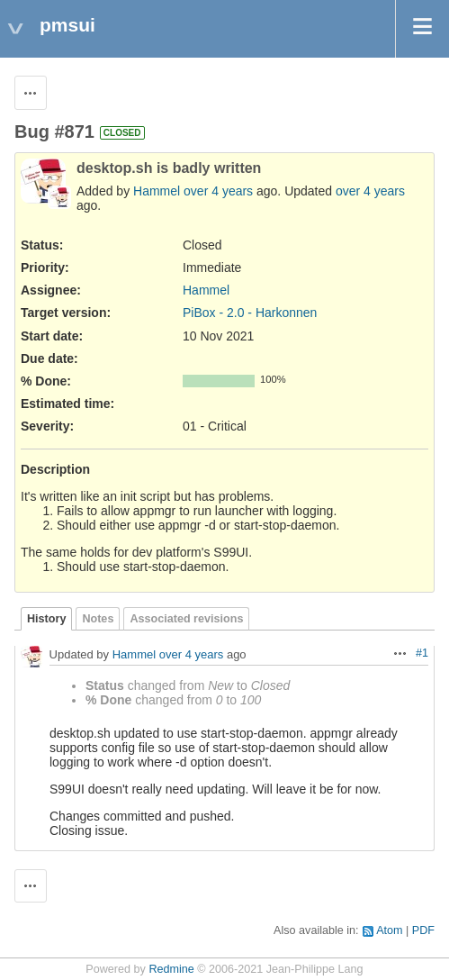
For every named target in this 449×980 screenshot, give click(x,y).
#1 (422, 653)
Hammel (157, 191)
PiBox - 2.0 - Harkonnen (250, 313)
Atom (389, 930)
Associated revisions (186, 619)
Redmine (171, 969)
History (46, 619)
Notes (98, 619)
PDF (423, 930)
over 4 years (218, 191)
